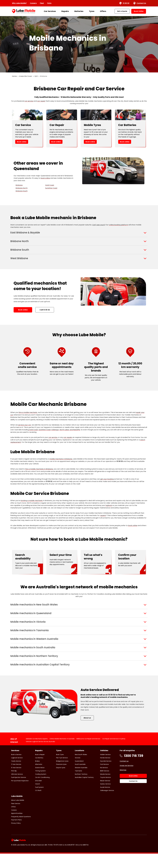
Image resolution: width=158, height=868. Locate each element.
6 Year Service (16, 782)
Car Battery (39, 772)
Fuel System (39, 802)
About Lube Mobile (18, 815)
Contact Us (140, 3)
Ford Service (104, 779)
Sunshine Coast (51, 188)
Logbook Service (17, 772)
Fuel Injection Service (19, 792)
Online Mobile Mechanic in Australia (62, 753)
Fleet (42, 3)
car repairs (68, 442)
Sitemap (123, 784)
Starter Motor (40, 782)
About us (87, 732)
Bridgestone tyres (62, 775)
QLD (36, 76)
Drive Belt (38, 795)
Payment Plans (16, 834)
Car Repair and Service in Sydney (114, 753)
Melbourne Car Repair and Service (88, 753)
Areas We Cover (26, 76)
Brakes (37, 775)
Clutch (38, 798)
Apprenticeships (17, 828)
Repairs (65, 11)
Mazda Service (105, 788)
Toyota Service (105, 792)
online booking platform (119, 225)
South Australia (80, 779)
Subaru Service (105, 798)
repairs (103, 520)
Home (14, 76)
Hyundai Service (106, 775)
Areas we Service (127, 780)
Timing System (40, 785)
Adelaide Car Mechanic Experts (37, 753)
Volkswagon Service (107, 805)
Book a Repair (40, 769)
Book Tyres (60, 769)
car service (29, 101)
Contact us (124, 775)
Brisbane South (22, 191)
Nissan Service (105, 795)
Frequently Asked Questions (21, 831)
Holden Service (105, 769)
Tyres (92, 11)
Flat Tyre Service (62, 772)
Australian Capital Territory (84, 792)
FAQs (49, 3)
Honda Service (105, 772)
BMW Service (105, 785)
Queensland (79, 775)
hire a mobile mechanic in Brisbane (39, 474)
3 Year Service (16, 779)
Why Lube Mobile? (19, 3)
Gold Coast (50, 185)
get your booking (107, 484)
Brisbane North (22, 188)
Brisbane (19, 185)
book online (45, 178)
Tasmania (78, 785)
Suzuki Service (105, 802)
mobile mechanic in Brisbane (61, 464)
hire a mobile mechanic (28, 417)
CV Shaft (38, 805)
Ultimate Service (17, 788)
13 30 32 (124, 3)
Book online (22, 142)
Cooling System (41, 788)
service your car (25, 430)
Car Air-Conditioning (42, 792)
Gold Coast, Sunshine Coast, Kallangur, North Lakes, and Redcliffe (54, 435)
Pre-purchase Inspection (20, 795)
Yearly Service (16, 775)
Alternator (39, 779)
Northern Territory (81, 788)
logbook (109, 510)
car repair (41, 101)
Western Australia (81, 782)
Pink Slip (14, 785)
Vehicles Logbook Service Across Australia (40, 756)
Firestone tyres (61, 779)
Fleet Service (16, 818)
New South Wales (81, 769)
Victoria (78, 772)
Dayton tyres (61, 782)
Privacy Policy (16, 837)
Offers (103, 11)
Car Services (50, 11)
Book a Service (16, 769)
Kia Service (104, 782)
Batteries (79, 11)
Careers (33, 3)
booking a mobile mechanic (32, 505)
